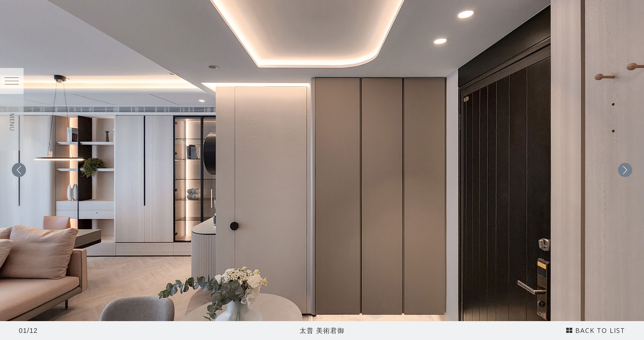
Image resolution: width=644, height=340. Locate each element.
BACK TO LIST (596, 330)
